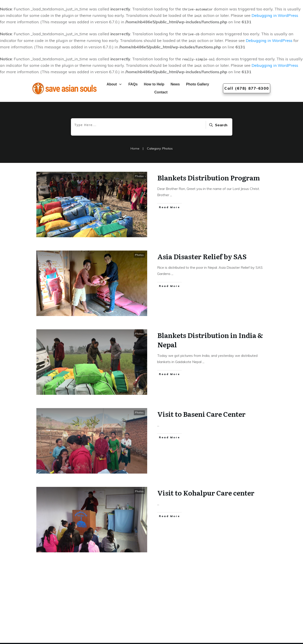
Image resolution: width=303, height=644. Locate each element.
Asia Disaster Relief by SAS (202, 256)
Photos (139, 176)
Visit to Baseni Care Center (201, 414)
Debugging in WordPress (275, 15)
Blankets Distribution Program (209, 178)
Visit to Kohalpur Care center (206, 493)
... (171, 195)
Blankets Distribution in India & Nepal (210, 340)
